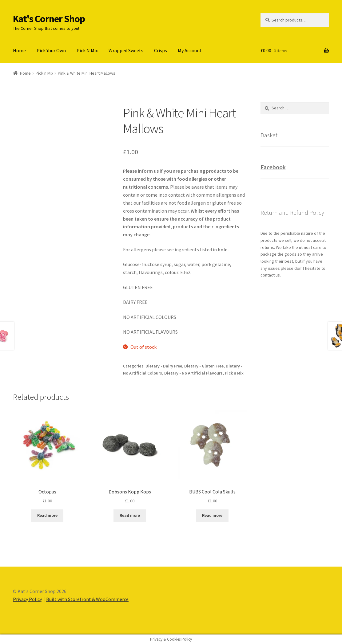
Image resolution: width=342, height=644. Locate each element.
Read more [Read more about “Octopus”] (47, 515)
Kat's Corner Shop (49, 19)
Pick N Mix (87, 50)
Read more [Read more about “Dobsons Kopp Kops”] (130, 515)
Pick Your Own (51, 50)
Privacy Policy (27, 599)
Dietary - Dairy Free (164, 366)
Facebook (273, 167)
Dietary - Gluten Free (204, 366)
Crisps (161, 50)
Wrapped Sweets (126, 50)
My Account (190, 50)
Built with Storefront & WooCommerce (87, 599)
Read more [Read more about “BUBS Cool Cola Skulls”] (212, 515)
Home (19, 50)
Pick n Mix (44, 73)
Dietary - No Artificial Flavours (193, 373)
